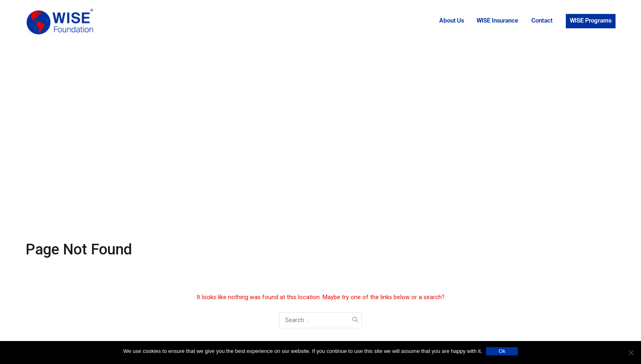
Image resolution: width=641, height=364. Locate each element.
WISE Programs (591, 21)
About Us (452, 21)
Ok (502, 351)
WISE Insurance (497, 21)
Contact (542, 21)
